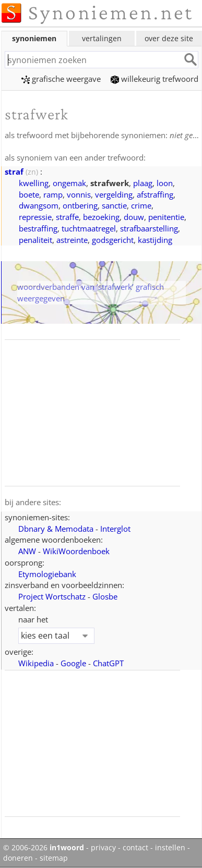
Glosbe (105, 596)
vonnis (79, 194)
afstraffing (155, 194)
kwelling (34, 183)
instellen (170, 848)
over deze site (169, 38)
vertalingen (102, 38)
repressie (35, 217)
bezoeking (101, 217)
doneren (18, 858)
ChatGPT (108, 663)
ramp (53, 194)
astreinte (72, 240)
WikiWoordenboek (76, 551)
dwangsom (39, 205)
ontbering (80, 205)
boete (29, 194)
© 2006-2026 (44, 848)
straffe (67, 217)
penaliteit (35, 240)
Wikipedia (36, 663)
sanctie (114, 205)
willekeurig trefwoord (155, 79)
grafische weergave (61, 79)
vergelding (114, 194)
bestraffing (38, 228)
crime (141, 205)
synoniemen (34, 38)
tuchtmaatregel (89, 228)
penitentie (166, 217)
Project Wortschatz (52, 596)
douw (134, 217)
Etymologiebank (47, 574)
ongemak (69, 183)
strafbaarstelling (149, 228)
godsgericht (113, 240)
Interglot (115, 529)
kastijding (155, 240)
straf (14, 172)
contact (135, 848)
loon (165, 183)
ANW (27, 551)
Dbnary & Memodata (56, 529)
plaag (143, 183)
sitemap (54, 858)
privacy (103, 848)
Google (73, 663)
